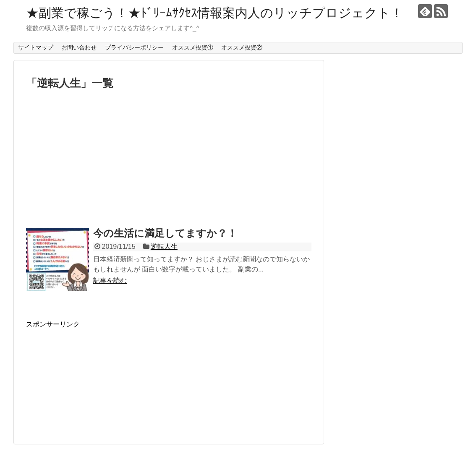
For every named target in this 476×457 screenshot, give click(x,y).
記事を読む (110, 281)
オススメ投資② (242, 47)
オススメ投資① (193, 47)
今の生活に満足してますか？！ (165, 233)
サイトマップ (36, 47)
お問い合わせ (79, 47)
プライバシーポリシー (134, 47)
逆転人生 (164, 247)
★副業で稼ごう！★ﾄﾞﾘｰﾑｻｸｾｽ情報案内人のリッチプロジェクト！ (214, 13)
